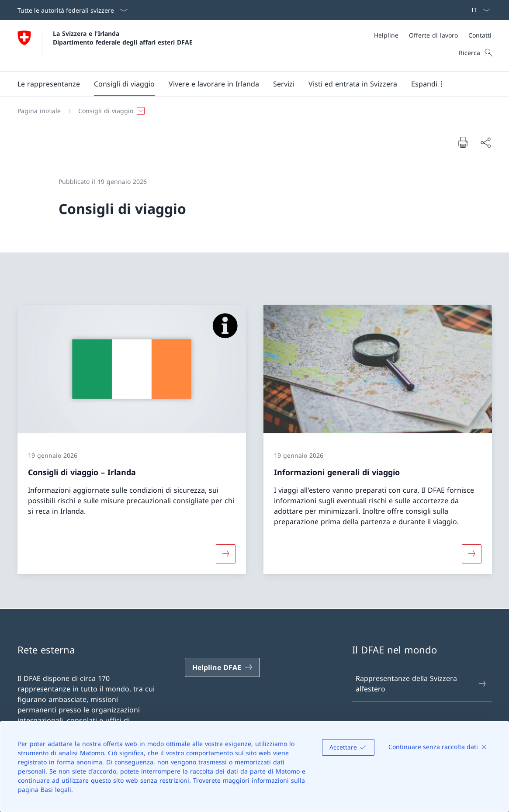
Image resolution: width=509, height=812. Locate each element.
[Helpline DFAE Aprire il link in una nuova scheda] (222, 667)
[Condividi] (485, 142)
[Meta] (433, 35)
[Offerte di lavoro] (433, 35)
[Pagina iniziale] (39, 111)
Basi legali (56, 790)
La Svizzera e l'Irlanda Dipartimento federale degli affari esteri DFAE (123, 38)
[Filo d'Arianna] (251, 111)
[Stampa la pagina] (463, 142)
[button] (49, 84)
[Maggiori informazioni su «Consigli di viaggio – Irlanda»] (225, 553)
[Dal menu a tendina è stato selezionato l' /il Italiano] (478, 10)
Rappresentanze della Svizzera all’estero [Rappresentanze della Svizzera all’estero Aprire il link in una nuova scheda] (421, 684)
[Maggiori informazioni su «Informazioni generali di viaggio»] (471, 553)
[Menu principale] (248, 84)
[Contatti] (480, 35)
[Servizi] (284, 84)
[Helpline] (386, 35)
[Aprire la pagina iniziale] (105, 46)
